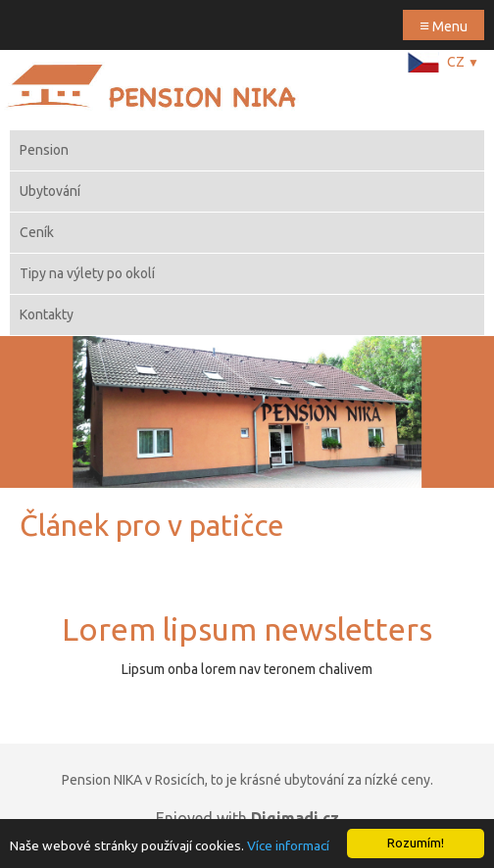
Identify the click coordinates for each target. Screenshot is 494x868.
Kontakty (47, 314)
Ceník (37, 232)
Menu (444, 25)
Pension (44, 150)
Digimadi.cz (295, 818)
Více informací (288, 845)
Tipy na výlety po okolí (87, 273)
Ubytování (50, 191)
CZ (463, 62)
